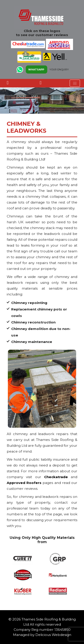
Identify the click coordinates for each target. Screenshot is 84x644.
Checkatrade (56, 477)
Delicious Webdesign (53, 635)
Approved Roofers (24, 483)
